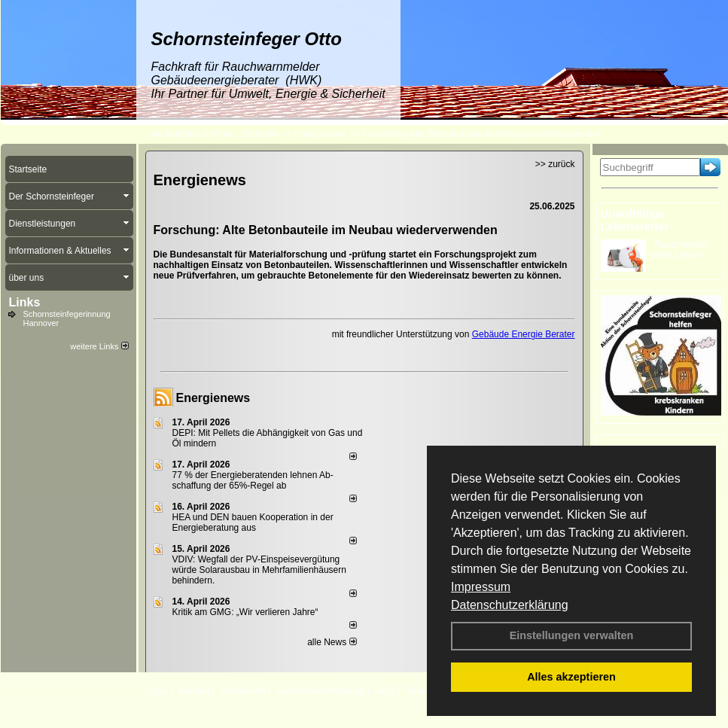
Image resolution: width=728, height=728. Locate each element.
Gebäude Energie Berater (524, 334)
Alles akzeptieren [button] (571, 677)
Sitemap (422, 691)
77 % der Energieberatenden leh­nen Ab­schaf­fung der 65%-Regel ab (253, 480)
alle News (332, 642)
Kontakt (195, 691)
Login (157, 691)
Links (25, 302)
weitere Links (99, 346)
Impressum (481, 587)
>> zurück (555, 164)
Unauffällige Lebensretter (635, 220)
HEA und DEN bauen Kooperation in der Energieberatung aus (253, 522)
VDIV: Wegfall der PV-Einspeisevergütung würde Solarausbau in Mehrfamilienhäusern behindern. (259, 570)
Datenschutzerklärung (510, 605)
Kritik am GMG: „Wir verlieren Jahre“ (245, 612)
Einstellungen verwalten (572, 635)
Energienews (213, 398)
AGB (385, 691)
